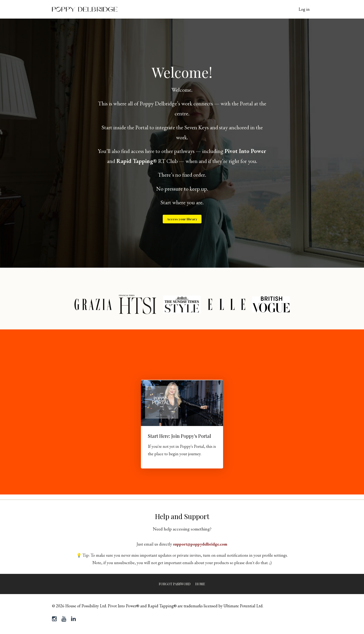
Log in (304, 9)
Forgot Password (175, 584)
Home (200, 584)
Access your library (182, 219)
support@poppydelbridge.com (200, 544)
